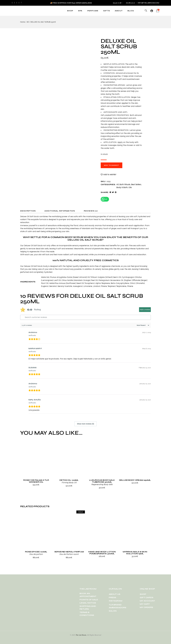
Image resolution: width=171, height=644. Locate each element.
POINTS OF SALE (89, 600)
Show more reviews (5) (85, 424)
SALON (113, 611)
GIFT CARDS (147, 597)
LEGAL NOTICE (88, 603)
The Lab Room (81, 635)
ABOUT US (115, 594)
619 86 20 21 (129, 3)
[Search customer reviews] (85, 317)
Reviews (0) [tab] (91, 211)
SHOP (143, 594)
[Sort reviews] (143, 325)
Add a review (145, 310)
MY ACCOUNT (147, 601)
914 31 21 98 (117, 3)
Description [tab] (28, 211)
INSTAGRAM (115, 601)
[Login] (152, 11)
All (118, 184)
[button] (108, 174)
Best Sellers (136, 184)
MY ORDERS (146, 607)
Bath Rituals (125, 184)
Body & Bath (122, 187)
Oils (130, 187)
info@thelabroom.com (148, 3)
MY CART (145, 604)
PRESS (112, 597)
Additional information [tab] (60, 211)
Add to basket (112, 165)
